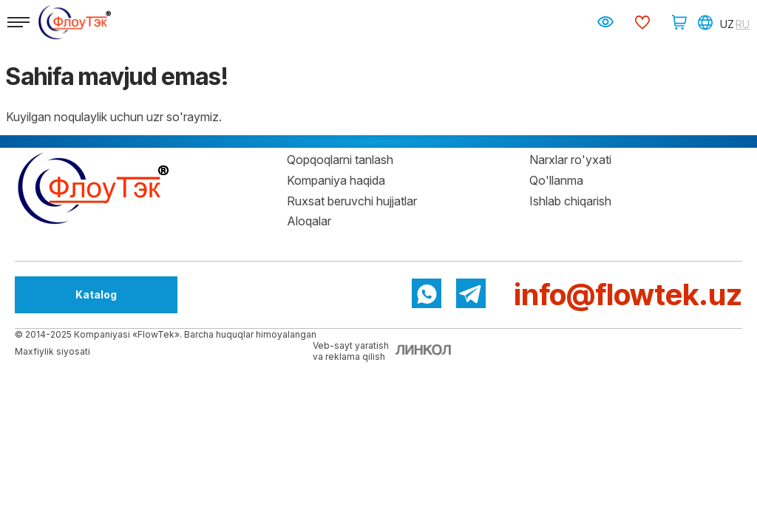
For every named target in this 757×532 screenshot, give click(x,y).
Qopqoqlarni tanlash (340, 160)
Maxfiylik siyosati (52, 351)
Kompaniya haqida (336, 180)
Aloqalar (309, 221)
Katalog (96, 294)
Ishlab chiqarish (570, 201)
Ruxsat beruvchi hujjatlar (352, 201)
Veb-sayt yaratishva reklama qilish (351, 351)
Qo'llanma (556, 180)
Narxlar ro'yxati (570, 160)
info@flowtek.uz (628, 294)
